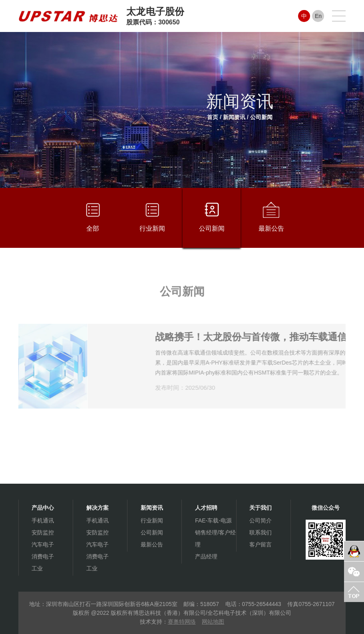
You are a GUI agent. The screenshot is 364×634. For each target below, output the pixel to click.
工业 (37, 568)
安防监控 (43, 532)
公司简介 (261, 520)
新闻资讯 (234, 117)
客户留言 (261, 544)
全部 (93, 217)
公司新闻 (261, 117)
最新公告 (271, 217)
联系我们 (261, 532)
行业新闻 (152, 217)
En (318, 16)
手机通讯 (43, 520)
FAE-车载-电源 (213, 520)
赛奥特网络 (182, 622)
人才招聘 (206, 508)
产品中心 (43, 508)
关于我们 (261, 508)
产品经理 (206, 556)
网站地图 (213, 622)
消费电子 (43, 556)
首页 (213, 117)
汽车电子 (43, 544)
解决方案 (97, 508)
